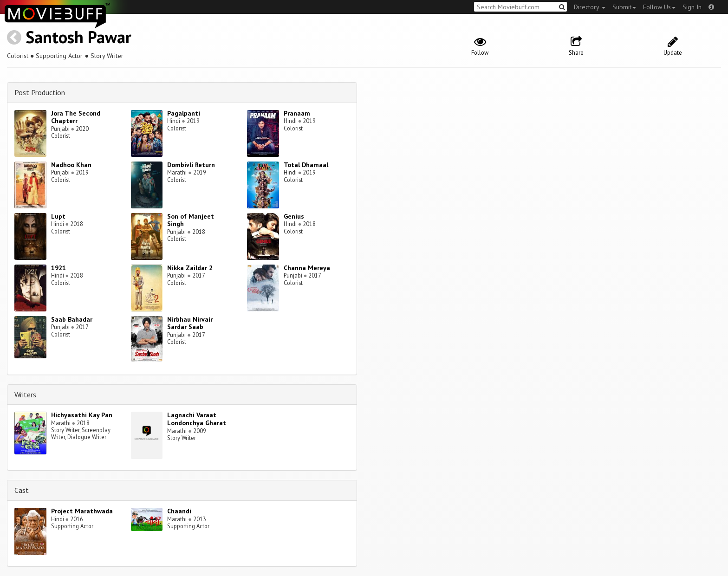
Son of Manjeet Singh (191, 220)
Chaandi (179, 511)
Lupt (58, 216)
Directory (590, 7)
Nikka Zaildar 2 (190, 268)
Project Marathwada (82, 511)
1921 (58, 268)
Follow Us (659, 7)
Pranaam (297, 113)
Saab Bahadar (72, 319)
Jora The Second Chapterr (76, 117)
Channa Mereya (307, 268)
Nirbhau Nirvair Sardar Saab (190, 323)
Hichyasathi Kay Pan (82, 415)
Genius (294, 216)
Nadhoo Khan (71, 165)
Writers (25, 395)
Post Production (40, 92)
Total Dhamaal (306, 165)
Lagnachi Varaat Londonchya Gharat (197, 419)
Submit (624, 7)
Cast (22, 490)
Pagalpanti (184, 113)
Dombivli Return (191, 165)
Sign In (692, 7)
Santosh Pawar (78, 37)
